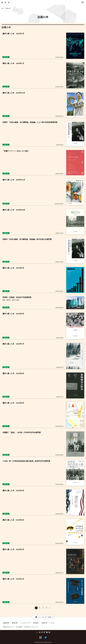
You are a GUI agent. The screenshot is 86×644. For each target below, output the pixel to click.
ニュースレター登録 (43, 617)
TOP (3, 8)
